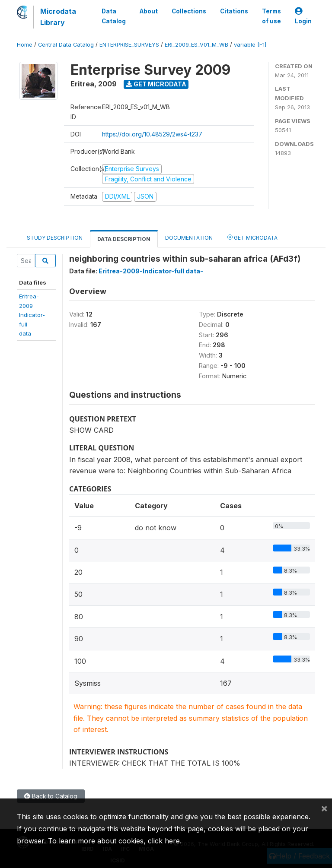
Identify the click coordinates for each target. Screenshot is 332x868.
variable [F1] (250, 45)
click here (164, 841)
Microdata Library (58, 17)
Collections (189, 11)
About (149, 11)
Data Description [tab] (124, 239)
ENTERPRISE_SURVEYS (129, 45)
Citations (234, 11)
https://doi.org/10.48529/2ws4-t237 (152, 134)
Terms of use (271, 16)
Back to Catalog (51, 796)
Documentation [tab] (189, 238)
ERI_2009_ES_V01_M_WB (196, 45)
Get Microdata (156, 84)
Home (25, 45)
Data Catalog (114, 16)
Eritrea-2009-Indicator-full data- (151, 271)
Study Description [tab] (55, 238)
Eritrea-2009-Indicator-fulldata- (32, 315)
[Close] (324, 808)
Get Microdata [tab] (252, 237)
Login (303, 16)
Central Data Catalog (66, 45)
